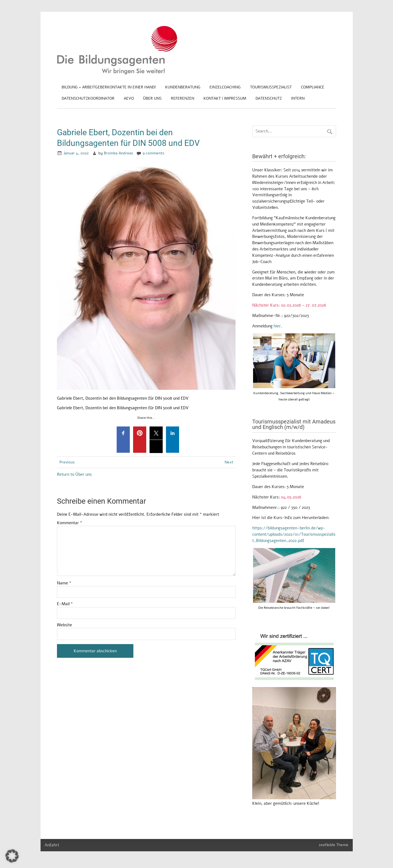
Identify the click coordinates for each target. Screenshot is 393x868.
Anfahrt (52, 845)
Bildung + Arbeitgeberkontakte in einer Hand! (109, 87)
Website (64, 625)
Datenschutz (269, 98)
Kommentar (70, 523)
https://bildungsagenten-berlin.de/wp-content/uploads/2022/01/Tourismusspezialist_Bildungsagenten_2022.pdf (294, 534)
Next (229, 462)
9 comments (154, 153)
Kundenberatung (183, 87)
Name (64, 583)
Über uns (152, 98)
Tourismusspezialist (271, 87)
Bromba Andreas (118, 153)
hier (277, 326)
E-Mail (65, 604)
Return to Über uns (74, 474)
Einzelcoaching (225, 87)
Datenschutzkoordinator (88, 98)
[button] (12, 856)
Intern (298, 98)
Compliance (313, 87)
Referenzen (183, 98)
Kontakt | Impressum (225, 98)
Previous (67, 462)
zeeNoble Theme (334, 845)
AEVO (129, 98)
